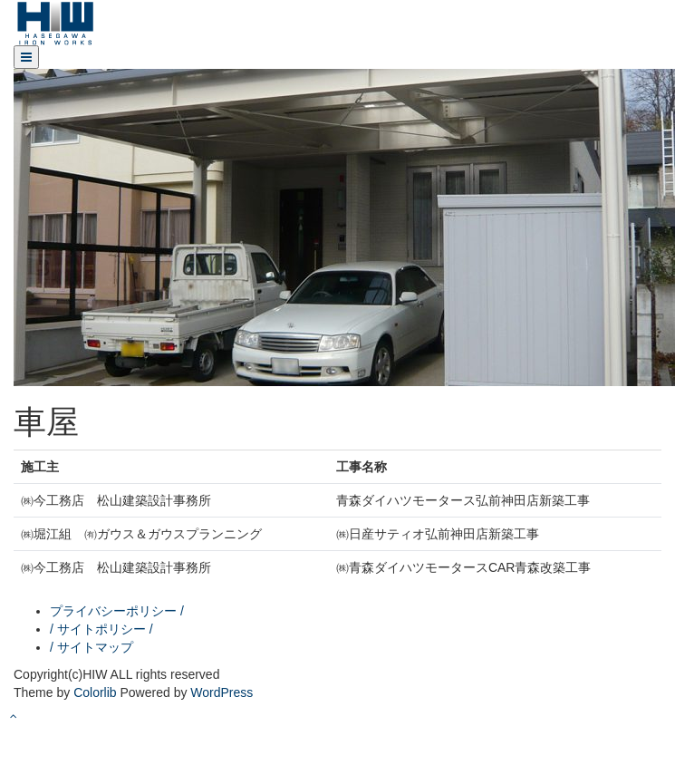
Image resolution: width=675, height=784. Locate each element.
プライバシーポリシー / (117, 611)
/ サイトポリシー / (101, 629)
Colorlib (95, 692)
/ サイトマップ (92, 647)
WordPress (222, 692)
